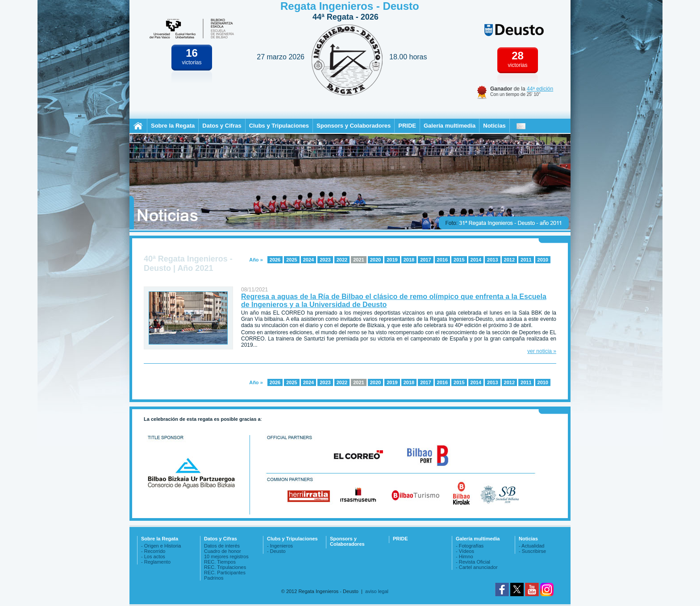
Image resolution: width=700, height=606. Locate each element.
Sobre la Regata (173, 126)
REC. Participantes (225, 573)
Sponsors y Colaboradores (354, 126)
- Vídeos (465, 551)
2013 (492, 260)
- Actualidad (531, 546)
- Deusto (276, 551)
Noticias (494, 126)
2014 (476, 260)
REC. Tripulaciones (225, 567)
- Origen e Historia (161, 546)
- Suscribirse (532, 551)
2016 (442, 260)
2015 (459, 260)
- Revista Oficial (473, 562)
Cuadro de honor (223, 551)
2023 (325, 260)
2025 (292, 260)
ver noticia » (542, 351)
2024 (308, 260)
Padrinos (214, 578)
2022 (342, 260)
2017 (425, 260)
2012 (509, 260)
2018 (409, 260)
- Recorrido (153, 551)
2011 (526, 260)
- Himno (465, 556)
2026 (275, 260)
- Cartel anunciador (477, 567)
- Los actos (153, 556)
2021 (358, 260)
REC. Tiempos (220, 562)
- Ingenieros (280, 546)
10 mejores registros (226, 556)
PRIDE (407, 126)
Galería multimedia (450, 126)
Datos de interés (222, 546)
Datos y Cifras (222, 126)
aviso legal (377, 591)
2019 (392, 260)
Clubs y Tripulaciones (279, 126)
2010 (543, 260)
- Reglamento (156, 562)
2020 (375, 260)
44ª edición (540, 89)
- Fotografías (470, 546)
